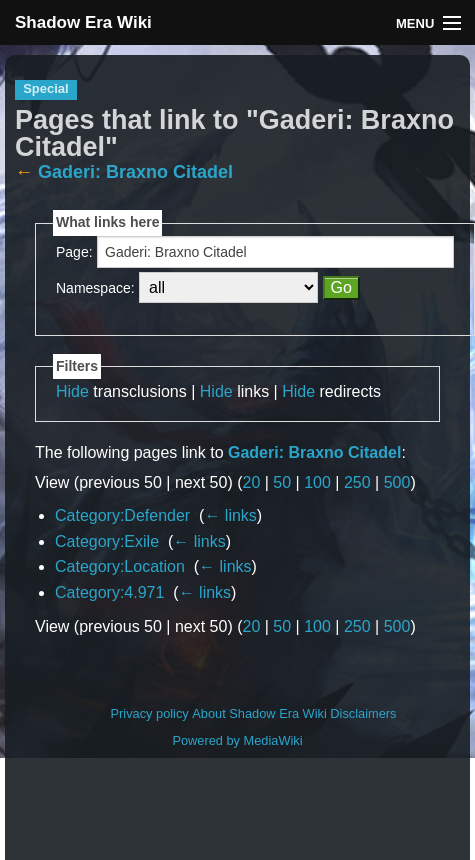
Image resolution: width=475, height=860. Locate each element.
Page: (74, 252)
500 (397, 482)
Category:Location (120, 566)
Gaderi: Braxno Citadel (135, 172)
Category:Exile (107, 541)
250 (357, 482)
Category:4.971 (109, 592)
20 (252, 482)
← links (230, 515)
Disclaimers (363, 713)
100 (317, 482)
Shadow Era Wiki (83, 22)
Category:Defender (122, 515)
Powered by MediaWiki (237, 740)
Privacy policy (150, 713)
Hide (72, 391)
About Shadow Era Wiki (259, 713)
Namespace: (95, 288)
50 (282, 482)
